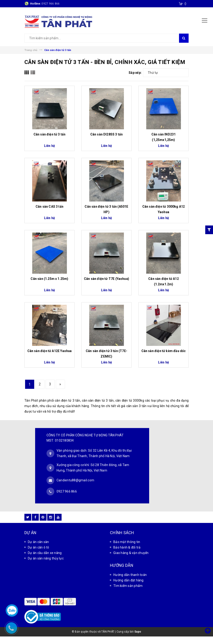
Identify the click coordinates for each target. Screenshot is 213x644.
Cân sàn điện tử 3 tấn (50, 134)
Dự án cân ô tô (39, 547)
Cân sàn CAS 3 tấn (49, 207)
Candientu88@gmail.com (75, 480)
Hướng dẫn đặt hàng (129, 580)
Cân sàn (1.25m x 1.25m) (49, 279)
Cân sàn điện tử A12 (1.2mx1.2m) (163, 281)
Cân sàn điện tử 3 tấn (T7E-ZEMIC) (106, 354)
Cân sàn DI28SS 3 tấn (107, 134)
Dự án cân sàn (38, 542)
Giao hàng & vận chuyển (131, 553)
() (186, 4)
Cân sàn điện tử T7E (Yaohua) (106, 279)
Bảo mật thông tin (127, 542)
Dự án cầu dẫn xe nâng (45, 553)
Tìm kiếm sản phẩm (128, 586)
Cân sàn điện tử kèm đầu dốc (164, 351)
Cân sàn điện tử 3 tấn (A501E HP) (106, 209)
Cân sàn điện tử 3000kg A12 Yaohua (164, 209)
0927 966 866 (51, 4)
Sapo (138, 632)
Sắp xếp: (135, 73)
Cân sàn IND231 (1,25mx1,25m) (164, 137)
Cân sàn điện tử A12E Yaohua (50, 351)
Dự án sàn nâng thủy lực (46, 558)
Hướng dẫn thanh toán (130, 575)
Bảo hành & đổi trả (127, 547)
